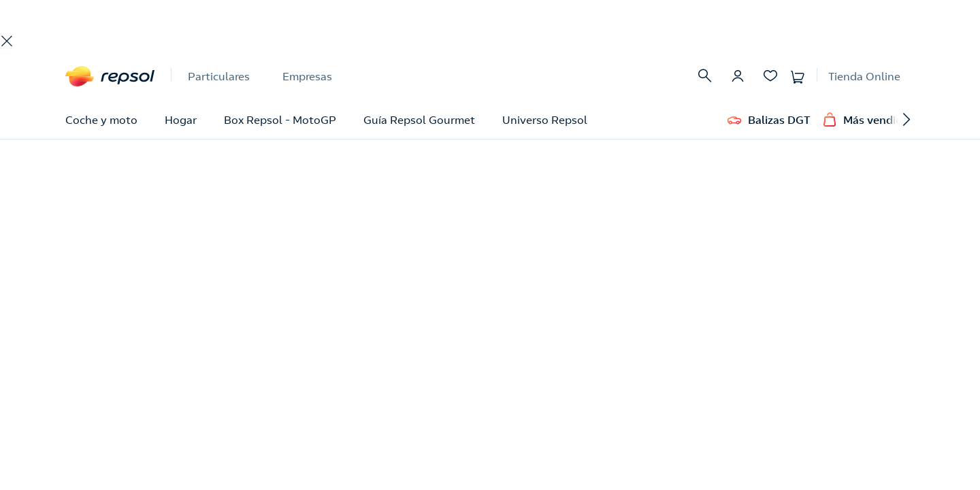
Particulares (219, 76)
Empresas (307, 76)
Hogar (181, 120)
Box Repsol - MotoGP (280, 120)
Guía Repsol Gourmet (419, 120)
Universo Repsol (545, 120)
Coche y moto (101, 120)
